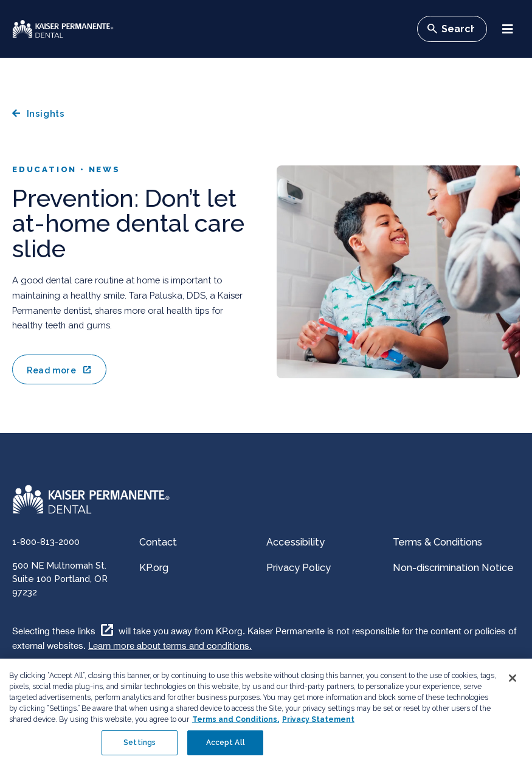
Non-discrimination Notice (453, 568)
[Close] (513, 682)
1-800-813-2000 (46, 542)
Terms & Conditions (437, 542)
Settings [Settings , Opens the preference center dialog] (140, 747)
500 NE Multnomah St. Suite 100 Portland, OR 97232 (60, 579)
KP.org (154, 568)
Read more (51, 370)
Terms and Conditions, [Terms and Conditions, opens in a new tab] (236, 724)
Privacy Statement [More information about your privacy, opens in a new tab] (318, 724)
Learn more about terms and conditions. (170, 646)
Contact (158, 542)
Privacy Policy (299, 568)
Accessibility (295, 542)
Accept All (226, 747)
